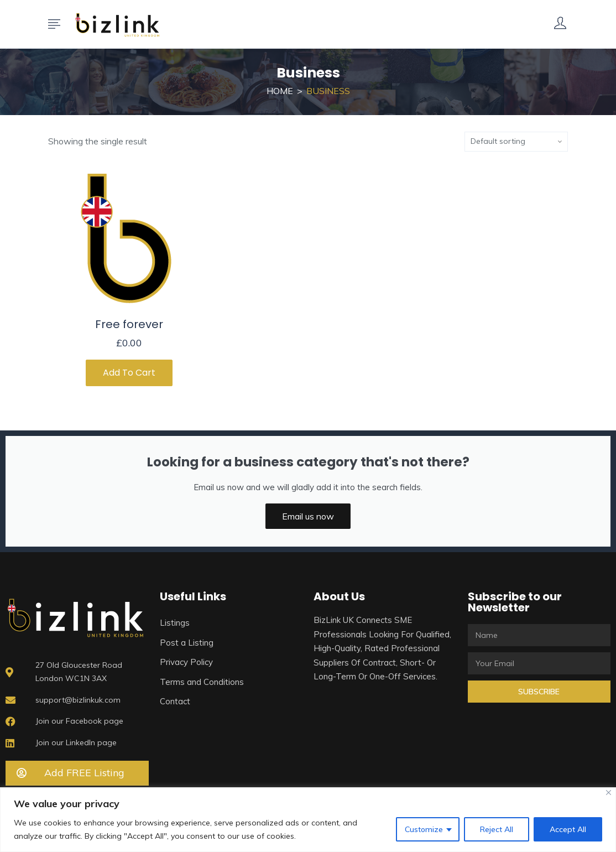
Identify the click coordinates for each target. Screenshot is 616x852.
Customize (424, 829)
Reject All (497, 829)
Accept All (568, 829)
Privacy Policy (186, 662)
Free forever (129, 324)
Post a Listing (187, 643)
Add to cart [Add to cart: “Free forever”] (129, 373)
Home (280, 91)
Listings (175, 623)
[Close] (609, 793)
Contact (175, 701)
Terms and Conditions (202, 682)
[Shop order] (516, 142)
